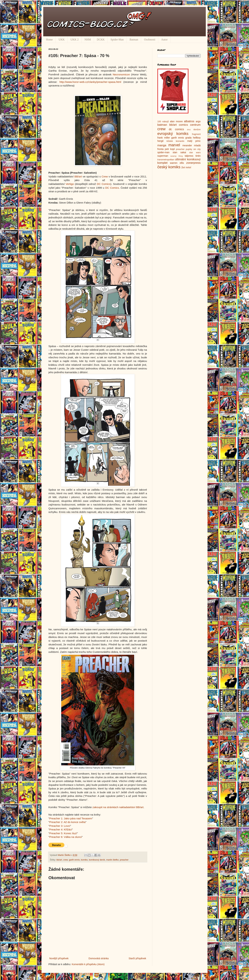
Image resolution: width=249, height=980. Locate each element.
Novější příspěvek (59, 958)
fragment (196, 134)
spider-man (163, 152)
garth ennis (74, 860)
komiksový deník (97, 860)
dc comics (176, 129)
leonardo (180, 141)
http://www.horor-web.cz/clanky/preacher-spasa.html (90, 82)
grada (188, 138)
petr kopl (170, 149)
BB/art (78, 176)
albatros (189, 121)
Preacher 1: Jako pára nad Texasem (71, 818)
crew (66, 860)
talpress (189, 156)
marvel (174, 145)
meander (187, 145)
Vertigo (70, 184)
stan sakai (179, 152)
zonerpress (193, 163)
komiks (84, 860)
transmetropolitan (166, 160)
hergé (160, 141)
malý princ (194, 141)
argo (198, 121)
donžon (197, 130)
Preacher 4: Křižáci (61, 829)
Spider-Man (117, 40)
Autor (164, 40)
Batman (134, 40)
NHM (88, 40)
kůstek (170, 141)
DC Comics (104, 184)
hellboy (197, 138)
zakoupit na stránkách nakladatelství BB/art (118, 807)
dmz (189, 130)
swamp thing (177, 156)
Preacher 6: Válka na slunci (65, 837)
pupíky (189, 149)
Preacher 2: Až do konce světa (67, 822)
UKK (62, 40)
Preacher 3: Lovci (60, 826)
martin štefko (112, 860)
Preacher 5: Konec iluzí (63, 833)
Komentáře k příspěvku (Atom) (88, 964)
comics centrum (190, 125)
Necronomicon (121, 74)
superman (163, 156)
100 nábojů (163, 122)
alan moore (176, 121)
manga (162, 145)
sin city (197, 149)
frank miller (164, 138)
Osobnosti (150, 40)
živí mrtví (186, 167)
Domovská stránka (99, 958)
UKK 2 (75, 40)
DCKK (101, 40)
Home (49, 40)
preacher (124, 860)
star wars (195, 153)
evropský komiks (173, 134)
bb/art (59, 860)
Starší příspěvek (137, 958)
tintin (198, 156)
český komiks (169, 167)
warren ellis (177, 163)
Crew (105, 176)
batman (162, 125)
